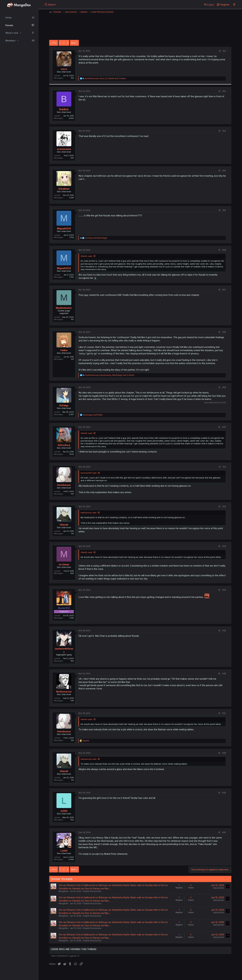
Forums (9, 25)
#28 (224, 332)
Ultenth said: (87, 256)
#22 (224, 91)
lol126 (64, 811)
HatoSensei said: (89, 513)
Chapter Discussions (92, 891)
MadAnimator (64, 308)
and (96, 238)
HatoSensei (64, 485)
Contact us (90, 974)
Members (10, 41)
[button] (21, 33)
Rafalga (64, 405)
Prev (55, 43)
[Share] (220, 51)
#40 (224, 832)
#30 (224, 427)
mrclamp (64, 564)
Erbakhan (64, 189)
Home (8, 18)
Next (73, 43)
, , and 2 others (105, 78)
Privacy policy (125, 974)
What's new (12, 33)
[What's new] (234, 4)
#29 (224, 387)
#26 (224, 250)
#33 (224, 546)
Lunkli (64, 851)
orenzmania (64, 149)
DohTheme (202, 976)
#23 (224, 131)
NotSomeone (64, 692)
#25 (224, 210)
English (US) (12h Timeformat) (65, 974)
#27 (224, 290)
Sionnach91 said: (89, 473)
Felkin (64, 350)
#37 (224, 713)
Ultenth (64, 525)
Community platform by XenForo (206, 973)
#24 (224, 171)
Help (138, 974)
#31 (224, 467)
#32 (224, 506)
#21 (224, 51)
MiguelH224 (64, 228)
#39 (224, 793)
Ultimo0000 (219, 888)
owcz (64, 69)
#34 (224, 590)
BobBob (64, 109)
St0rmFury (64, 445)
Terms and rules (106, 974)
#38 (224, 753)
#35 (224, 631)
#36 (224, 673)
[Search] (50, 4)
